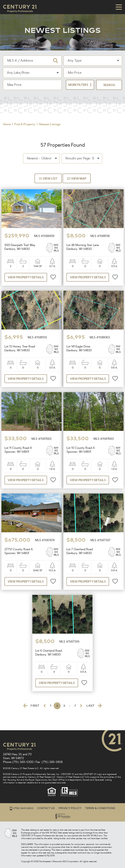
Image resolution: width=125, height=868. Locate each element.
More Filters (104, 85)
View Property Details (26, 287)
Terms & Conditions (100, 808)
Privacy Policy (70, 808)
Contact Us (46, 808)
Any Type (75, 61)
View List (48, 188)
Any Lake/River (18, 73)
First (31, 715)
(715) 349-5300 (23, 762)
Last (94, 715)
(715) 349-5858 (52, 762)
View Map (77, 188)
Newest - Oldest (39, 168)
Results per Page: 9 (80, 168)
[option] (32, 219)
